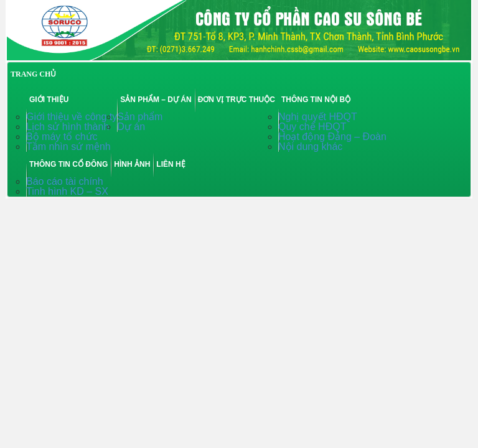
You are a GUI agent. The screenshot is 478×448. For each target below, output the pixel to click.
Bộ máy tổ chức (62, 137)
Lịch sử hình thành (68, 127)
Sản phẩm (140, 117)
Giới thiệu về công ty (72, 117)
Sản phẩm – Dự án (156, 100)
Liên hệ (171, 164)
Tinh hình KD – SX (67, 191)
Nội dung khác (310, 147)
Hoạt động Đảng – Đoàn (332, 137)
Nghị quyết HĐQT (318, 117)
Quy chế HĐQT (312, 127)
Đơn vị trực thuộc (237, 100)
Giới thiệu (49, 100)
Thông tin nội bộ (316, 100)
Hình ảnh (132, 164)
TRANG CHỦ (33, 74)
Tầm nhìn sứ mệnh (68, 147)
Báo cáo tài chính (65, 181)
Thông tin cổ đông (68, 164)
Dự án (131, 127)
